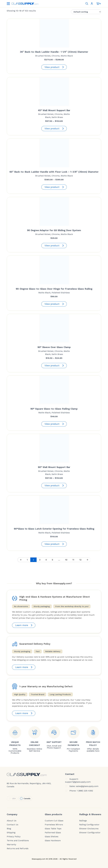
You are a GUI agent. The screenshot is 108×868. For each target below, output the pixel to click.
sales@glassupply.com (87, 786)
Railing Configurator (89, 825)
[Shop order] (86, 12)
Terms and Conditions (18, 841)
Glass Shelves (52, 837)
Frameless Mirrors (54, 825)
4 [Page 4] (46, 560)
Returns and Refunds (18, 848)
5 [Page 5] (52, 560)
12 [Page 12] (80, 560)
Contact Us (13, 825)
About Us (12, 821)
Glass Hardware (53, 841)
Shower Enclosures (89, 829)
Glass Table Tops (53, 829)
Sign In (92, 4)
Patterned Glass (53, 833)
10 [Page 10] (66, 560)
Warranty (11, 845)
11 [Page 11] (73, 560)
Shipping (11, 833)
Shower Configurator (90, 833)
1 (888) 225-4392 (85, 791)
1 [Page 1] (27, 560)
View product (55, 67)
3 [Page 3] (40, 560)
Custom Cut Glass (54, 821)
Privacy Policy (14, 837)
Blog (9, 829)
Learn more (24, 625)
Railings (83, 821)
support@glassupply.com (78, 782)
